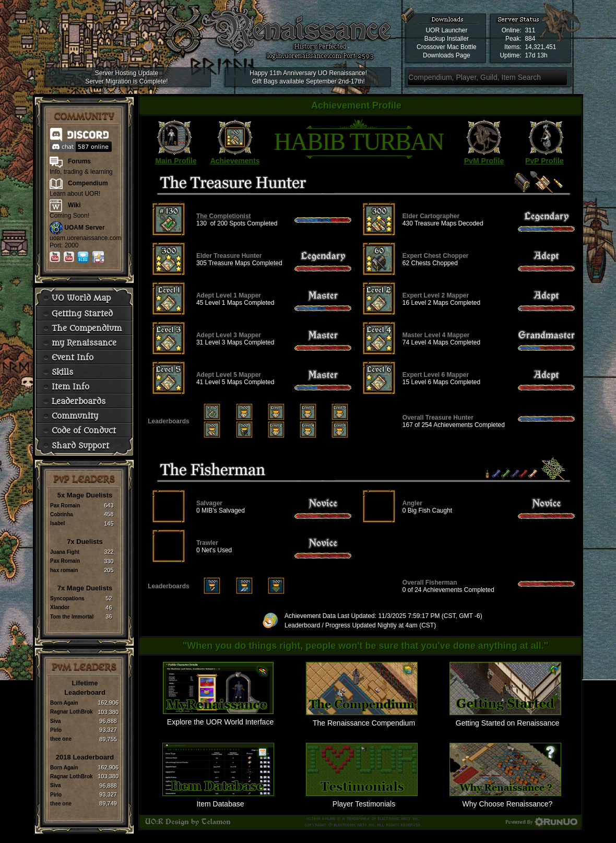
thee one (61, 739)
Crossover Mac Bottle (447, 47)
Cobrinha (62, 514)
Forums (79, 161)
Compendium (88, 183)
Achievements (235, 161)
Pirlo (56, 730)
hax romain (64, 570)
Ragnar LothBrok (72, 712)
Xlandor (60, 607)
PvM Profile (484, 161)
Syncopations (67, 598)
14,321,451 (540, 47)
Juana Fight (65, 552)
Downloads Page (447, 55)
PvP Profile (544, 161)
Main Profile (176, 161)
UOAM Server (84, 228)
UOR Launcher (446, 30)
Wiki (74, 205)
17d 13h (536, 55)
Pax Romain (65, 506)
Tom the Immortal (72, 617)
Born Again (64, 703)
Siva (56, 721)
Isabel (57, 523)
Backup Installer (447, 39)
